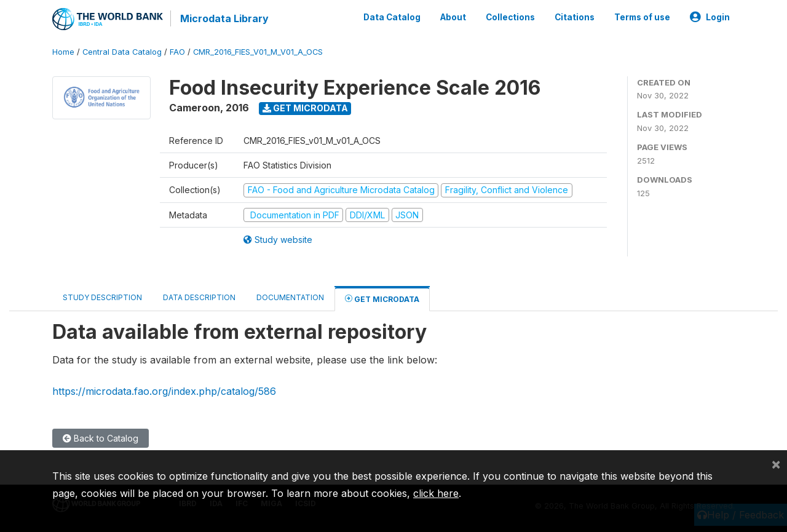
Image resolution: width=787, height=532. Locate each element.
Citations (575, 17)
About (453, 17)
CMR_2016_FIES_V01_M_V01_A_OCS (258, 52)
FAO (177, 52)
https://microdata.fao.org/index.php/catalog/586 (164, 391)
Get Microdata (305, 108)
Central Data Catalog (122, 52)
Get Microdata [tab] (382, 299)
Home (63, 52)
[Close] (776, 464)
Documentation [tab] (290, 297)
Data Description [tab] (199, 297)
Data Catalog (392, 17)
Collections (510, 17)
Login (710, 17)
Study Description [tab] (102, 297)
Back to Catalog (101, 438)
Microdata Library (224, 18)
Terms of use (642, 17)
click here (436, 493)
